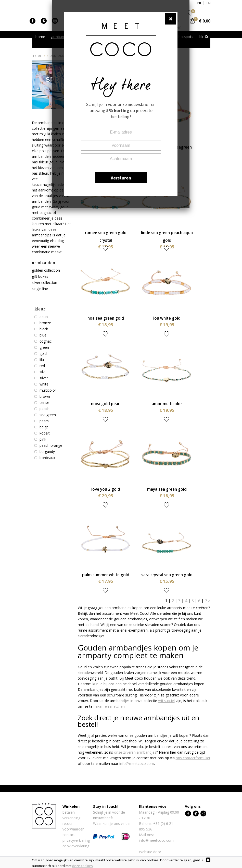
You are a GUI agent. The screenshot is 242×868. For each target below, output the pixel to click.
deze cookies (82, 866)
